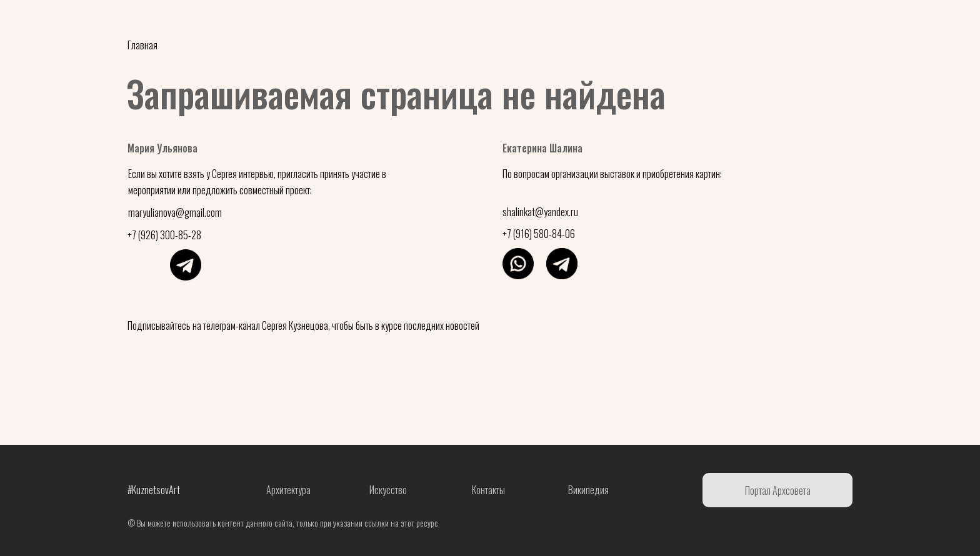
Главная (142, 45)
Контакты (488, 490)
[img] (142, 265)
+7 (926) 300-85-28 (164, 235)
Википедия (588, 490)
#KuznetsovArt (154, 490)
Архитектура (288, 490)
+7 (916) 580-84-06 (539, 234)
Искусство (388, 490)
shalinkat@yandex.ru (540, 212)
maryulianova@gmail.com (175, 212)
